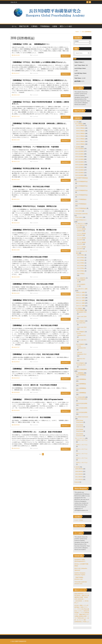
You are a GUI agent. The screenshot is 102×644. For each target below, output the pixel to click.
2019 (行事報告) (80, 131)
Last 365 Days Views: (81, 73)
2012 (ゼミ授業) (80, 303)
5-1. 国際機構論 (80, 373)
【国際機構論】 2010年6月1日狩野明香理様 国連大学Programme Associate (38, 399)
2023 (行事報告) (80, 141)
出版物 (55, 26)
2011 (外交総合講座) (82, 408)
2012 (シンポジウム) (82, 458)
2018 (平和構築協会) (81, 204)
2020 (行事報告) (80, 133)
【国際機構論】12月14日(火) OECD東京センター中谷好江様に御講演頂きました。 (40, 80)
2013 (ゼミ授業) (80, 306)
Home (77, 32)
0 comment (34, 55)
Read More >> (66, 56)
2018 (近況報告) (80, 162)
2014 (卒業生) (81, 268)
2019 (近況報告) (80, 165)
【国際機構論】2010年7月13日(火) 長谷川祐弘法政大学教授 (33, 300)
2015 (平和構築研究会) (81, 190)
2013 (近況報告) (80, 149)
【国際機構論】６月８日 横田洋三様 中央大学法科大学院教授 (34, 385)
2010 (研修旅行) (80, 321)
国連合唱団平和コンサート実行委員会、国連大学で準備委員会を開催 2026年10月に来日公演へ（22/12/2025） (82, 597)
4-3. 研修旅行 (79, 308)
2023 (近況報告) (80, 175)
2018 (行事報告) (80, 128)
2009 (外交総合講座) (82, 403)
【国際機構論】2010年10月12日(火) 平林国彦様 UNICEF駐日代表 (34, 206)
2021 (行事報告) (80, 136)
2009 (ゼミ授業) (80, 295)
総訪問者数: (78, 81)
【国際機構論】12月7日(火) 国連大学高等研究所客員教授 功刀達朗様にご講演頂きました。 (40, 103)
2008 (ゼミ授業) (80, 292)
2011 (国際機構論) (81, 388)
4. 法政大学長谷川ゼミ (81, 220)
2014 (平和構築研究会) (81, 186)
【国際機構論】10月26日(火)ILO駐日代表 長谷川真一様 (31, 168)
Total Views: (78, 78)
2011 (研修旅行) (80, 332)
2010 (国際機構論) (87, 32)
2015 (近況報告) (80, 154)
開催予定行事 (24, 26)
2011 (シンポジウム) (82, 454)
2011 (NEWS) (79, 477)
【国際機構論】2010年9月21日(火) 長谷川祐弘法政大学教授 (33, 284)
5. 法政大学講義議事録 (81, 369)
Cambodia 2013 (81, 365)
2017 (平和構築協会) (81, 199)
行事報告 (34, 26)
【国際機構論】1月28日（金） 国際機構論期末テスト (31, 44)
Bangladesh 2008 (82, 312)
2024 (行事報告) (80, 144)
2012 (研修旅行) (80, 344)
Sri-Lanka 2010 (81, 323)
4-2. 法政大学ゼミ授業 (81, 289)
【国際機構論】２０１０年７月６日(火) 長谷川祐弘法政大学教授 (36, 325)
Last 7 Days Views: (80, 65)
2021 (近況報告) (80, 170)
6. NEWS (77, 467)
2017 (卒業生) (81, 274)
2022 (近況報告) (80, 173)
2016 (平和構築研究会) (81, 195)
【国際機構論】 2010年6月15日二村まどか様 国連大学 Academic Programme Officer (40, 369)
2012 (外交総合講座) (82, 412)
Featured (77, 482)
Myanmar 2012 (81, 359)
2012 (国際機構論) (81, 393)
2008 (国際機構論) (81, 375)
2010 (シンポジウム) (82, 449)
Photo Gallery (79, 217)
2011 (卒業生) (81, 260)
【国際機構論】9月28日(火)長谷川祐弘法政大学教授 (30, 257)
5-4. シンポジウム (80, 438)
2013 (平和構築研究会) (81, 182)
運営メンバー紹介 (66, 26)
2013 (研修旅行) (80, 363)
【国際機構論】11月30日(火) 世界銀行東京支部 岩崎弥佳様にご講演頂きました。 (39, 124)
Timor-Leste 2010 (82, 327)
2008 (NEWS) (79, 469)
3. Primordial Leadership (81, 214)
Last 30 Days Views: (80, 68)
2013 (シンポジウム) (82, 462)
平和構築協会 (45, 26)
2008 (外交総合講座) (82, 399)
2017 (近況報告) (80, 159)
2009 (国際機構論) (81, 379)
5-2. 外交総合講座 (80, 397)
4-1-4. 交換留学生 (81, 278)
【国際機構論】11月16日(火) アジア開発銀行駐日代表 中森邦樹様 (35, 147)
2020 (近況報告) (80, 167)
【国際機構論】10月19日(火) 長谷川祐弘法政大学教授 (31, 186)
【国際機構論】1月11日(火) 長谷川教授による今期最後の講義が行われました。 (40, 62)
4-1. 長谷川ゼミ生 (80, 224)
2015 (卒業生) (81, 271)
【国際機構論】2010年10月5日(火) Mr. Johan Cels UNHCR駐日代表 (34, 230)
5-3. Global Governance (82, 417)
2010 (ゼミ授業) (80, 298)
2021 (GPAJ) (79, 211)
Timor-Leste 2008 (82, 316)
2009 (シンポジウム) (82, 445)
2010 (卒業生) (81, 258)
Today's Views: (79, 62)
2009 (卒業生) (81, 255)
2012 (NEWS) (79, 479)
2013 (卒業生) (81, 266)
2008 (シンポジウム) (82, 440)
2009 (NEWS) (79, 471)
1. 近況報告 (78, 147)
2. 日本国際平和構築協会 (81, 178)
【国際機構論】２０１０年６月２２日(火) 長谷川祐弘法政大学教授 (36, 354)
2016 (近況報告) (80, 157)
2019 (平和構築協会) (81, 208)
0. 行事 (76, 122)
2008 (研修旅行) (80, 310)
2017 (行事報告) (80, 125)
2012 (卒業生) (81, 263)
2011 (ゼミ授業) (80, 300)
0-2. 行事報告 (79, 124)
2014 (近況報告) (80, 151)
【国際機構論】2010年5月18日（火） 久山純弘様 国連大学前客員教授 (37, 432)
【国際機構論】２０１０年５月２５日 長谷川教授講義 (31, 417)
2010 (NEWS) (79, 474)
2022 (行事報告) (80, 139)
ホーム (14, 26)
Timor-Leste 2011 (82, 340)
